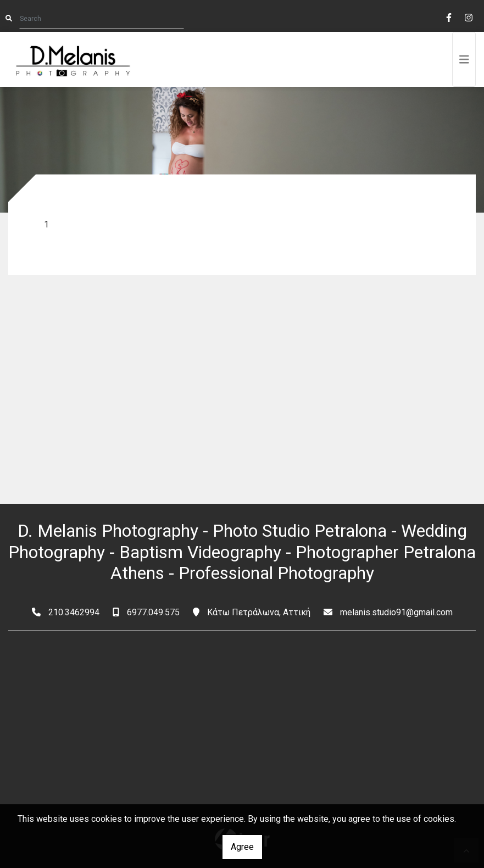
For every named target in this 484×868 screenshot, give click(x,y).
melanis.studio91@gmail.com (396, 612)
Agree (242, 847)
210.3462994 (74, 612)
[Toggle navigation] (464, 59)
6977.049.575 (153, 612)
